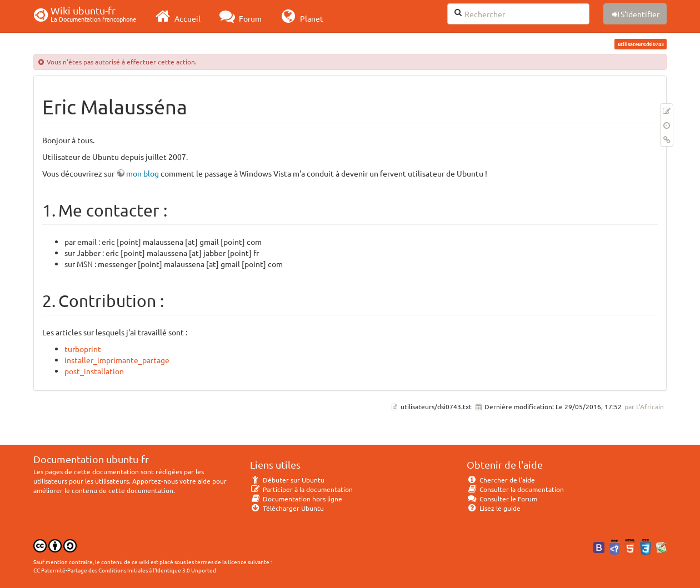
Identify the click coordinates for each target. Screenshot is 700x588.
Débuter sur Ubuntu (287, 480)
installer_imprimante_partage (117, 360)
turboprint (83, 349)
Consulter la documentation (515, 489)
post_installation (94, 371)
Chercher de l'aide (501, 480)
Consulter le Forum (502, 499)
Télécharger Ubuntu (287, 508)
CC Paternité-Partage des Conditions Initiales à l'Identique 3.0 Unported (125, 570)
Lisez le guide (494, 508)
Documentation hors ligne (296, 499)
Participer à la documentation (301, 489)
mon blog (142, 173)
